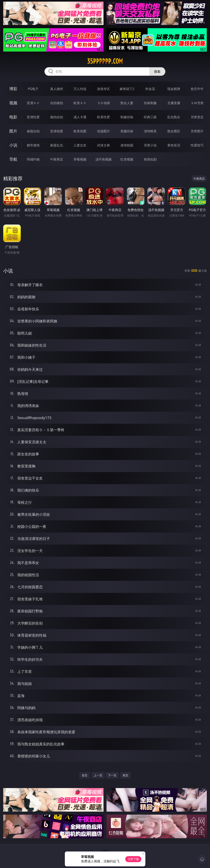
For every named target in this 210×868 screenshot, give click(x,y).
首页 (85, 775)
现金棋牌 (174, 89)
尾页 (125, 775)
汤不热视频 (103, 159)
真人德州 (57, 89)
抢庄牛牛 (197, 89)
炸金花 (150, 89)
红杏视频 (127, 159)
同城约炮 (33, 159)
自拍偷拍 (57, 103)
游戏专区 (103, 89)
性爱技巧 (197, 145)
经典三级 (150, 117)
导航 (13, 159)
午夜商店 (57, 159)
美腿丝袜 (127, 131)
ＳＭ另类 (197, 103)
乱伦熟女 (174, 117)
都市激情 (33, 145)
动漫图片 (103, 131)
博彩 (13, 89)
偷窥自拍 (33, 131)
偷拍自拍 (57, 117)
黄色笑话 (174, 145)
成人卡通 (80, 117)
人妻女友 (80, 145)
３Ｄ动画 (103, 103)
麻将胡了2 (127, 89)
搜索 (157, 71)
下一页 (112, 775)
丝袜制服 (150, 103)
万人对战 (80, 89)
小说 (13, 145)
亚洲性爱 (33, 117)
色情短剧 (150, 159)
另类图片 (197, 131)
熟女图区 (174, 131)
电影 (13, 117)
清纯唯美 (150, 131)
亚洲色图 (57, 131)
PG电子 (33, 89)
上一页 (98, 775)
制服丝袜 (127, 117)
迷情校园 (127, 145)
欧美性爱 (103, 117)
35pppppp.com (105, 61)
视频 (13, 103)
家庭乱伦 (57, 145)
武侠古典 (103, 145)
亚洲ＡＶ (33, 103)
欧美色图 (80, 131)
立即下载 (133, 859)
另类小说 (150, 145)
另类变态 (197, 117)
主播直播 (174, 103)
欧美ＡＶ (80, 103)
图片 (13, 131)
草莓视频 (80, 159)
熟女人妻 (127, 103)
